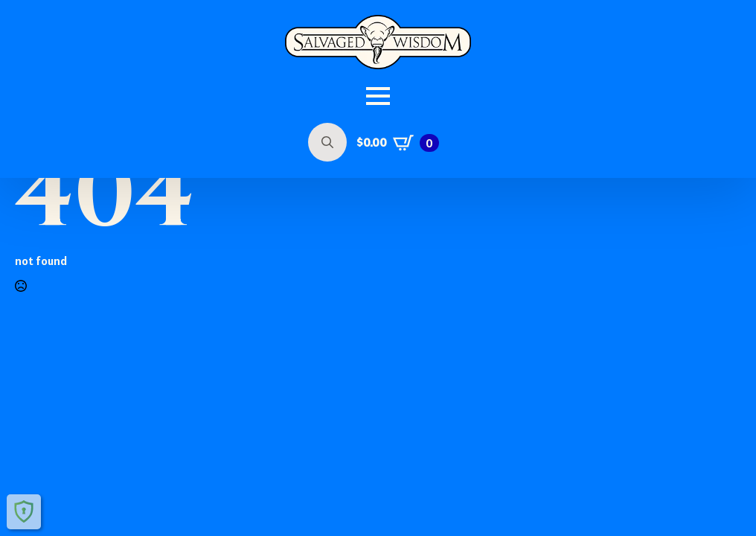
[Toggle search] (327, 142)
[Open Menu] (378, 96)
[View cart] (398, 143)
